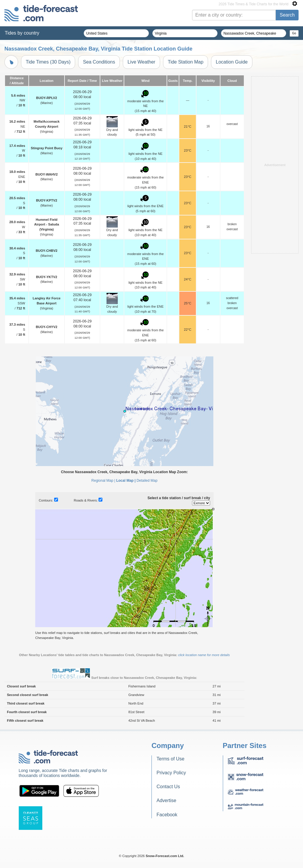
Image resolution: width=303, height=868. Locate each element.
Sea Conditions (99, 62)
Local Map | (126, 481)
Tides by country (22, 33)
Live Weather (141, 62)
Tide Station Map (186, 62)
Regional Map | (103, 481)
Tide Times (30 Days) (48, 62)
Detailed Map (147, 481)
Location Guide (232, 62)
